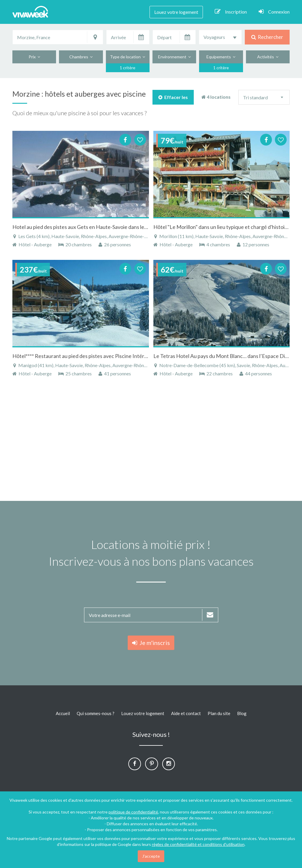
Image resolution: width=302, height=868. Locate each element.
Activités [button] (268, 57)
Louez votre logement (176, 12)
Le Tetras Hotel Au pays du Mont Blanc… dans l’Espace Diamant (226, 356)
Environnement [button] (174, 57)
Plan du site (219, 713)
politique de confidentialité (133, 812)
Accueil (63, 713)
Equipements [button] (221, 57)
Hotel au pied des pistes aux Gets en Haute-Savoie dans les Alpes (86, 227)
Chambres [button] (81, 57)
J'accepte (151, 856)
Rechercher (267, 37)
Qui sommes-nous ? (96, 713)
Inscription (231, 11)
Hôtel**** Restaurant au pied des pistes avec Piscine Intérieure (84, 356)
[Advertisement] (151, 442)
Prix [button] (34, 57)
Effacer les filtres (173, 99)
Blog (242, 713)
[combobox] (220, 37)
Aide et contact (186, 713)
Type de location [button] (128, 57)
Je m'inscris (151, 643)
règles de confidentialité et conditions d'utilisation (198, 844)
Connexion (274, 11)
